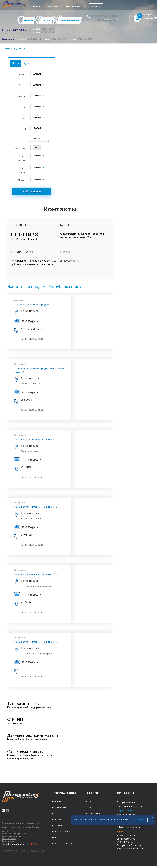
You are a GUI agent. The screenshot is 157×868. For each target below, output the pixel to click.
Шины (16, 63)
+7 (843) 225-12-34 (32, 328)
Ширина (21, 74)
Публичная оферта (9, 841)
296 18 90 (26, 467)
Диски (27, 63)
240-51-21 (56, 38)
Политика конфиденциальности (14, 836)
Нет (37, 147)
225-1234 (44, 28)
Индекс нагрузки (21, 158)
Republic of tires (23, 797)
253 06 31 (26, 399)
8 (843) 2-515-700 (104, 16)
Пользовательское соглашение (13, 839)
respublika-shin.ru (126, 810)
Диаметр (21, 96)
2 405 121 (26, 534)
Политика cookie (8, 844)
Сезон (23, 106)
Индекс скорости (21, 170)
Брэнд (23, 128)
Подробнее (139, 820)
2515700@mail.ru (69, 260)
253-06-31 (30, 38)
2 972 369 (26, 602)
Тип (24, 117)
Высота (22, 85)
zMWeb (34, 846)
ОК (150, 820)
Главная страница (10, 48)
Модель (22, 179)
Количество (20, 148)
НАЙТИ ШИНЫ (32, 191)
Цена (23, 139)
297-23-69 (81, 38)
